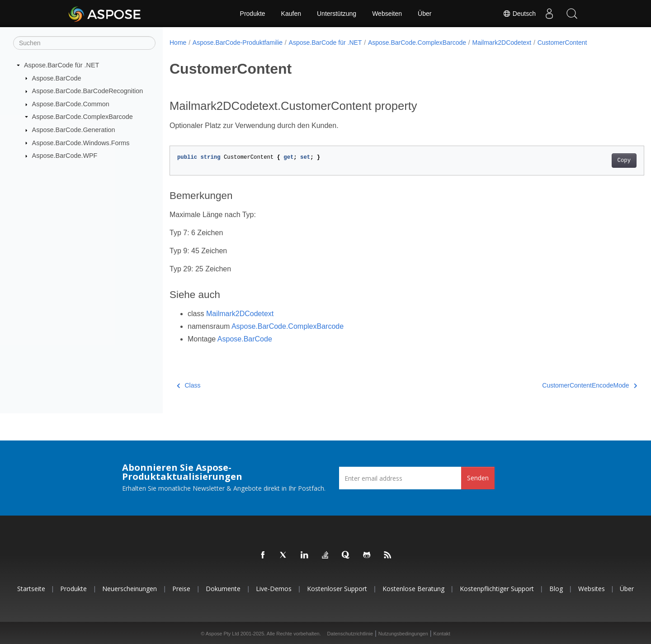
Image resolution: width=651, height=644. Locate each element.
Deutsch (519, 14)
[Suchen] (84, 43)
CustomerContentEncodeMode (557, 385)
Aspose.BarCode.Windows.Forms (81, 142)
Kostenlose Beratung (413, 589)
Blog (556, 589)
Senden (478, 478)
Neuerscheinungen (130, 589)
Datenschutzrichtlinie (350, 634)
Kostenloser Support (337, 589)
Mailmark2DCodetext (502, 43)
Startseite (31, 589)
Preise (181, 589)
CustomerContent (562, 43)
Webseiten (387, 14)
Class (189, 385)
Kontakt (442, 634)
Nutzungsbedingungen (403, 634)
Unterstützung (337, 14)
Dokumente (223, 589)
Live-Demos (274, 589)
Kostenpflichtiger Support (497, 589)
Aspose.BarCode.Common (71, 104)
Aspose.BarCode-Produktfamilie (238, 43)
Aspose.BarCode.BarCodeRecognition (88, 91)
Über (425, 14)
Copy (591, 161)
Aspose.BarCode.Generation (74, 130)
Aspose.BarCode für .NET (61, 65)
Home (178, 43)
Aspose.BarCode (57, 78)
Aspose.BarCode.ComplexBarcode (83, 117)
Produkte (253, 14)
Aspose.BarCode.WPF (65, 156)
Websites (592, 589)
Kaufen (291, 14)
